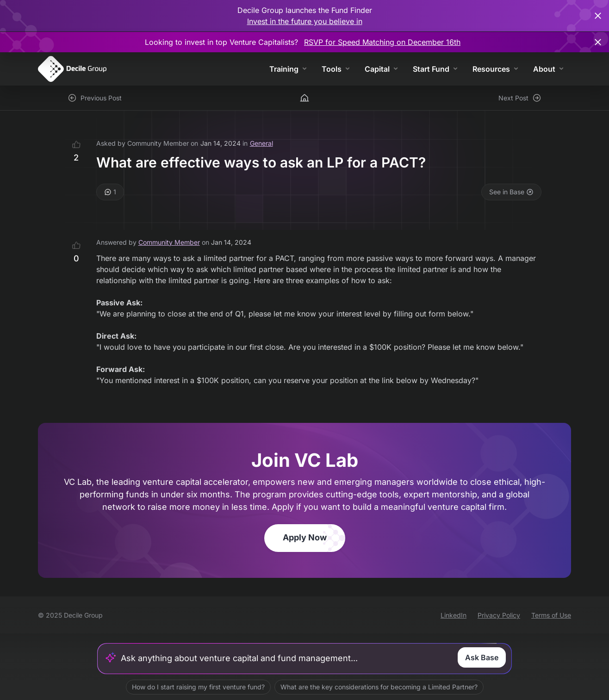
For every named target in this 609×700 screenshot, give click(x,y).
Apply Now (305, 537)
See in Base (511, 192)
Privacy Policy (499, 615)
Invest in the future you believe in (305, 21)
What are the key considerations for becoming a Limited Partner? (379, 687)
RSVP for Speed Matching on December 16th (382, 42)
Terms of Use (551, 615)
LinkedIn (454, 615)
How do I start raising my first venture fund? (198, 687)
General (261, 143)
